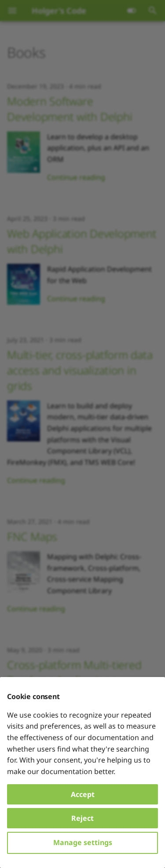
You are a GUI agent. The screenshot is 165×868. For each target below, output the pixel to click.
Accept (83, 794)
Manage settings (83, 842)
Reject (82, 818)
